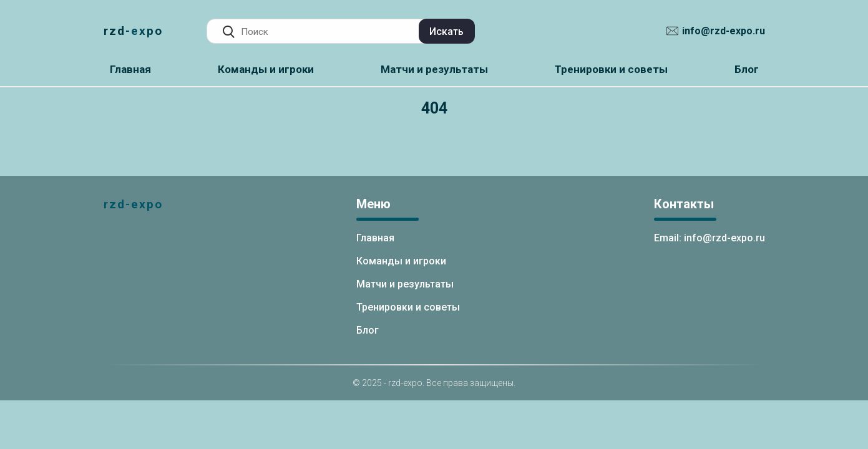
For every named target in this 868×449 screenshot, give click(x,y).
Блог (747, 69)
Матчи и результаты (434, 69)
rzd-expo (133, 31)
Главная (130, 69)
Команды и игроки (266, 69)
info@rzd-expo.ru (724, 31)
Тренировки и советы (611, 69)
